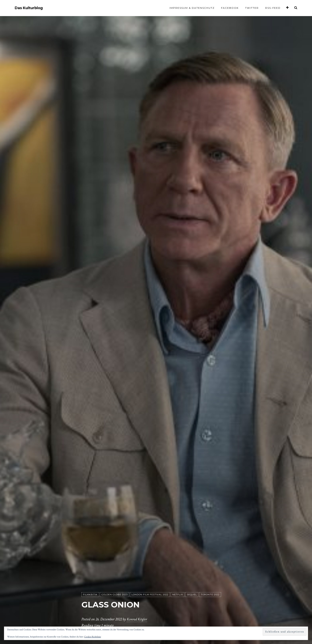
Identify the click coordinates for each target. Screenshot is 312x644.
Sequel (192, 595)
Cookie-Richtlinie (93, 637)
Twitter (252, 8)
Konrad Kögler (137, 619)
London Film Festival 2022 (150, 595)
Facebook (230, 8)
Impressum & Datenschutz (192, 8)
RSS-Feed (273, 8)
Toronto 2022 (210, 595)
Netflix (178, 595)
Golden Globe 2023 (115, 595)
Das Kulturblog (29, 8)
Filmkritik (90, 595)
